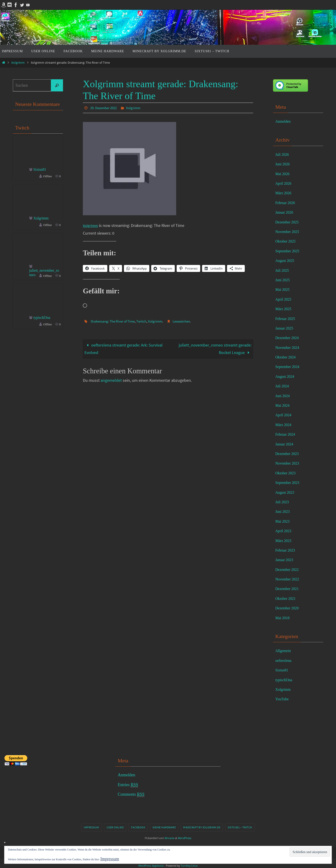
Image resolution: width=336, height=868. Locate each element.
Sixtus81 (41, 170)
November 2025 (289, 232)
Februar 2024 (287, 434)
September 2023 (289, 483)
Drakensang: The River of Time (115, 321)
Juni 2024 (284, 396)
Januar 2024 (285, 444)
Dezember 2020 (289, 608)
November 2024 (289, 347)
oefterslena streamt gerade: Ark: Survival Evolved (124, 349)
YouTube (283, 699)
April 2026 (285, 183)
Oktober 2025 (287, 241)
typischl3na (43, 319)
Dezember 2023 (289, 454)
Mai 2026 (283, 174)
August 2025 (286, 260)
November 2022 (289, 579)
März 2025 (284, 309)
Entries (128, 785)
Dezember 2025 (289, 222)
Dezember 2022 (289, 569)
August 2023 (286, 492)
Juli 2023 (283, 502)
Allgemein (284, 651)
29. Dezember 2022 (105, 108)
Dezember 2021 (289, 589)
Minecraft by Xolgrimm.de (202, 827)
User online (115, 827)
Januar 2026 (285, 212)
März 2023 (284, 541)
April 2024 (285, 415)
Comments (131, 794)
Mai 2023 (283, 521)
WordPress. (185, 838)
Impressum (91, 827)
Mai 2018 (283, 618)
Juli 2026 (283, 154)
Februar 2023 (287, 550)
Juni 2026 (284, 164)
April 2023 (285, 531)
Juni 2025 (284, 280)
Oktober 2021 (287, 598)
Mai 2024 (283, 405)
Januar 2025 (285, 328)
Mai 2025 (283, 289)
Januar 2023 (285, 560)
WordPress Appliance (151, 866)
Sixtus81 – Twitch (240, 827)
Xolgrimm (18, 62)
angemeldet (111, 380)
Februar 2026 (287, 203)
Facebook (138, 827)
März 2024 (284, 425)
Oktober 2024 (287, 357)
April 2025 (285, 299)
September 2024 (289, 367)
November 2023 (289, 463)
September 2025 (289, 251)
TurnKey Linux (189, 866)
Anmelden (284, 121)
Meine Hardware (164, 827)
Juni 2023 (284, 511)
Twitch (145, 321)
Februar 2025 (287, 319)
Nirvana (169, 838)
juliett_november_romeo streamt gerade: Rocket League (215, 349)
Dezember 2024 (289, 338)
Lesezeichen (188, 321)
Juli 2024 (283, 386)
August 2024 (286, 376)
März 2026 (284, 193)
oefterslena (285, 660)
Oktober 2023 (287, 473)
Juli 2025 (283, 270)
